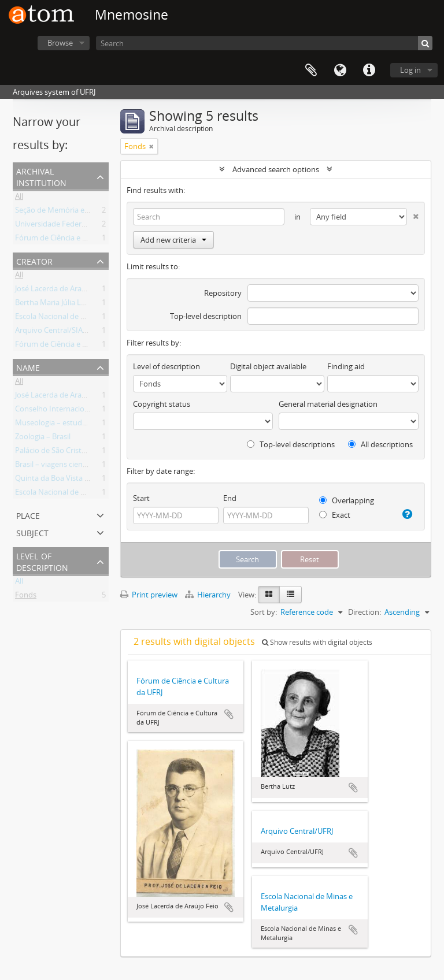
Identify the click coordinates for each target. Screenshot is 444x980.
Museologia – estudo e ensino (66, 425)
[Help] (406, 514)
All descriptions (380, 444)
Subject (32, 532)
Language (340, 70)
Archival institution (41, 176)
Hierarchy (209, 595)
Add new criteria (173, 240)
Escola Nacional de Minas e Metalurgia (80, 318)
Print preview (149, 595)
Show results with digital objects (317, 642)
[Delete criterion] (413, 214)
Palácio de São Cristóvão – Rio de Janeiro (84, 452)
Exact (335, 515)
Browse (60, 43)
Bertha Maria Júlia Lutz (53, 305)
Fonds (26, 597)
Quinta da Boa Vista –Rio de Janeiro (75, 480)
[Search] (264, 43)
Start (141, 498)
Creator (34, 260)
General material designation (328, 404)
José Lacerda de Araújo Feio (62, 291)
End (230, 498)
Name (28, 367)
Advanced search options (276, 169)
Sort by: (264, 612)
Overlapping (347, 500)
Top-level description (206, 316)
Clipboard (311, 70)
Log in (410, 70)
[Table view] (291, 595)
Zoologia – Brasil (43, 439)
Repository (223, 293)
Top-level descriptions (291, 444)
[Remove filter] (151, 146)
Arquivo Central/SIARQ (54, 332)
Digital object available (268, 366)
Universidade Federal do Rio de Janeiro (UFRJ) (92, 226)
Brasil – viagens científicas (59, 466)
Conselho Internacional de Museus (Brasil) (87, 411)
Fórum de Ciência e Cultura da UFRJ (75, 240)
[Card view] (269, 595)
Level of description (42, 561)
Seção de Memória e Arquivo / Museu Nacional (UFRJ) (106, 212)
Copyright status (162, 404)
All (19, 198)
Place (28, 515)
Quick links (369, 70)
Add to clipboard (229, 714)
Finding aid (346, 366)
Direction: (365, 612)
